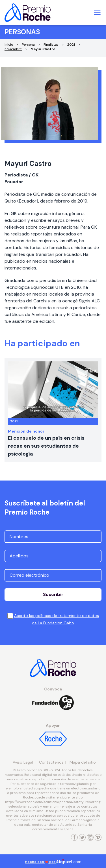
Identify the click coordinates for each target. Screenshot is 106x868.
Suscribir (53, 594)
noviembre (13, 49)
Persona (28, 45)
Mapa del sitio (83, 762)
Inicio (9, 45)
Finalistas (51, 45)
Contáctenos (51, 762)
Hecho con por (53, 862)
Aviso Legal (23, 762)
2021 (71, 45)
